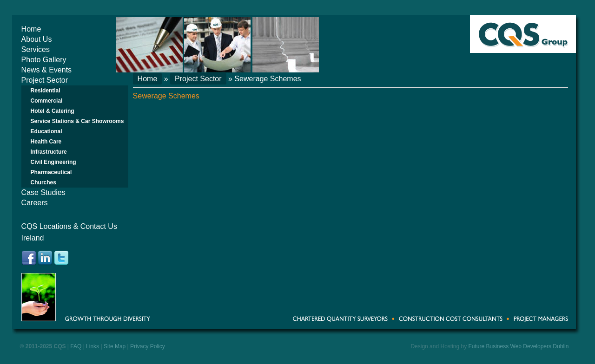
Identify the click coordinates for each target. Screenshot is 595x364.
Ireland (33, 238)
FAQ (76, 346)
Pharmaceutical (51, 172)
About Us (37, 39)
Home (31, 29)
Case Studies (43, 192)
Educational (46, 131)
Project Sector (45, 80)
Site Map (115, 346)
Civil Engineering (53, 162)
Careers (35, 203)
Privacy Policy (148, 346)
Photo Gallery (44, 60)
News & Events (46, 70)
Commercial (47, 101)
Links (93, 346)
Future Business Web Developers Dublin (519, 346)
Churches (43, 182)
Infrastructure (49, 152)
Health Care (46, 142)
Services (36, 49)
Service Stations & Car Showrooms (77, 121)
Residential (46, 91)
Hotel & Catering (53, 111)
